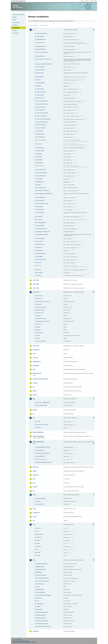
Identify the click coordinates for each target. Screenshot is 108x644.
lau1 (34, 479)
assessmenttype (41, 67)
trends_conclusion (41, 341)
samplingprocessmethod (43, 234)
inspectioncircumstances (43, 425)
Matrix (38, 587)
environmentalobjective (42, 101)
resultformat (40, 216)
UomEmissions (40, 604)
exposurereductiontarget (43, 113)
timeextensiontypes (41, 260)
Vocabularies (16, 28)
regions (39, 501)
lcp (34, 491)
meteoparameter (41, 134)
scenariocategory (41, 238)
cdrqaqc (39, 80)
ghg (34, 399)
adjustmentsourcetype (42, 33)
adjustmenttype (40, 36)
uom (34, 525)
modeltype (39, 154)
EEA (19, 1)
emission (39, 537)
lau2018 (35, 487)
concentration (40, 534)
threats (38, 336)
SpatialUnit (39, 598)
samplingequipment (41, 223)
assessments (40, 296)
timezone (39, 270)
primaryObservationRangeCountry (45, 194)
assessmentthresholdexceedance (44, 64)
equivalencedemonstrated (43, 104)
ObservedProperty (41, 592)
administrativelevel (41, 39)
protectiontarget (41, 200)
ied (34, 418)
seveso (35, 517)
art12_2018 (36, 284)
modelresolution (41, 151)
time (38, 549)
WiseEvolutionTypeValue (42, 624)
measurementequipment (42, 122)
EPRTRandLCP (37, 373)
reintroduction (40, 333)
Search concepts (45, 25)
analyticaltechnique (41, 49)
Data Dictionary (24, 12)
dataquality (36, 365)
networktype (40, 160)
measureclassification (42, 116)
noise (34, 509)
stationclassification (41, 253)
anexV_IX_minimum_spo (43, 52)
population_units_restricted (43, 321)
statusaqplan (40, 257)
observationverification (42, 173)
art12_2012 (36, 280)
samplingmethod (41, 226)
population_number (41, 318)
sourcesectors (40, 241)
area (38, 531)
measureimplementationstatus (44, 119)
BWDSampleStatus (41, 569)
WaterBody (39, 609)
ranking (39, 330)
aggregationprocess (41, 46)
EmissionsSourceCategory (43, 581)
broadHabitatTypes (41, 498)
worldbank (36, 631)
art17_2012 (36, 292)
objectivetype (40, 163)
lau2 (34, 483)
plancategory (40, 179)
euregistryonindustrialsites (40, 379)
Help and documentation (18, 14)
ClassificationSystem (42, 575)
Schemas (15, 25)
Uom (38, 601)
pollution (39, 316)
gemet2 (35, 395)
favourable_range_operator (43, 301)
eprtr (34, 369)
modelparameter (41, 148)
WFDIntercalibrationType (43, 612)
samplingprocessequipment (43, 232)
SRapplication (40, 250)
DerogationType (40, 450)
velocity (39, 552)
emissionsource (40, 98)
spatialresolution (41, 244)
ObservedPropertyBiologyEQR (44, 595)
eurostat (35, 383)
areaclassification (41, 56)
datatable (39, 86)
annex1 (38, 421)
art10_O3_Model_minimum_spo (44, 59)
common (35, 358)
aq (33, 30)
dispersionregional (41, 92)
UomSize (39, 607)
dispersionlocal (40, 89)
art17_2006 (36, 288)
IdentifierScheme (41, 584)
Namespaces (16, 33)
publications (36, 513)
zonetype (39, 276)
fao (34, 387)
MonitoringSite (40, 590)
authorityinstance (41, 70)
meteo (38, 543)
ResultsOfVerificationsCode (43, 453)
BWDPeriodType (41, 567)
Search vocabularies (34, 25)
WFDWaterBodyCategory (43, 621)
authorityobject (40, 73)
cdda (34, 354)
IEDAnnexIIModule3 (38, 436)
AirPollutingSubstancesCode (43, 447)
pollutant (39, 185)
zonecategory (40, 273)
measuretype (40, 131)
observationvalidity (41, 170)
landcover (36, 475)
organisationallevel (41, 176)
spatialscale (40, 247)
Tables (14, 20)
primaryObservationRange (43, 190)
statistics (39, 546)
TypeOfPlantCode (41, 456)
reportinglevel (40, 207)
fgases (35, 391)
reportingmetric (40, 210)
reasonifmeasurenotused (43, 203)
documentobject (41, 95)
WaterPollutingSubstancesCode (44, 462)
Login (84, 1)
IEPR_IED (35, 467)
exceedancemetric (41, 107)
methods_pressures (41, 307)
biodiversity (36, 350)
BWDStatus (39, 572)
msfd (34, 495)
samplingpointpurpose (42, 229)
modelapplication (41, 137)
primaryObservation (41, 188)
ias (34, 414)
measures (39, 304)
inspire (35, 471)
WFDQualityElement (41, 618)
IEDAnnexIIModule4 (38, 442)
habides (35, 410)
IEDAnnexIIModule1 (38, 432)
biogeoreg (39, 299)
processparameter (41, 197)
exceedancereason (41, 110)
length (38, 540)
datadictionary (37, 362)
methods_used (40, 313)
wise (34, 560)
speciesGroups (40, 504)
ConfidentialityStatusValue (43, 578)
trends (38, 338)
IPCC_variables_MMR (42, 405)
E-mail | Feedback (17, 639)
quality (38, 327)
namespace (39, 157)
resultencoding (40, 213)
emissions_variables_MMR (43, 402)
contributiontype (41, 83)
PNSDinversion (40, 182)
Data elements (16, 22)
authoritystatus (40, 77)
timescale (39, 263)
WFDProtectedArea (41, 615)
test (34, 521)
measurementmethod (42, 125)
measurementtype (41, 128)
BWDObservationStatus (42, 564)
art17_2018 (36, 346)
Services (15, 30)
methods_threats (41, 310)
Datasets (15, 17)
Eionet (18, 12)
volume (39, 555)
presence (39, 324)
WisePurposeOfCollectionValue (44, 626)
